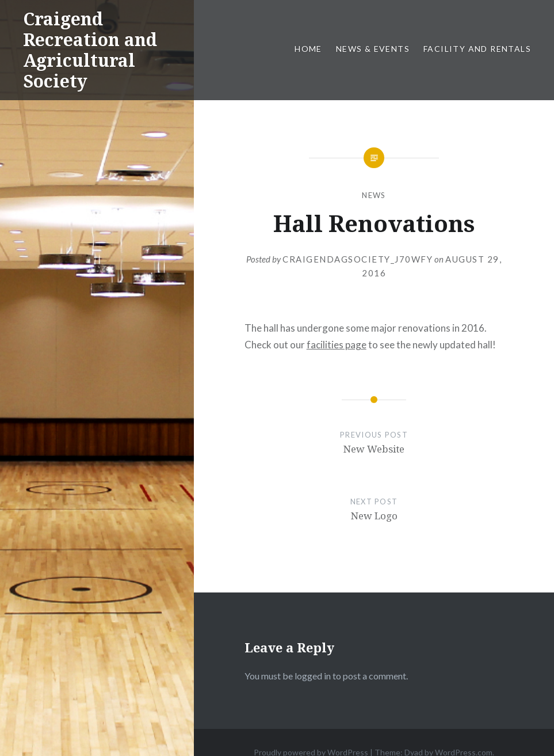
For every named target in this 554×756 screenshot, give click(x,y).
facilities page (337, 345)
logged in (313, 676)
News (374, 195)
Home (308, 49)
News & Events (373, 49)
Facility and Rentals (477, 49)
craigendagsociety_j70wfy (358, 259)
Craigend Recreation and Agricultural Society (90, 50)
